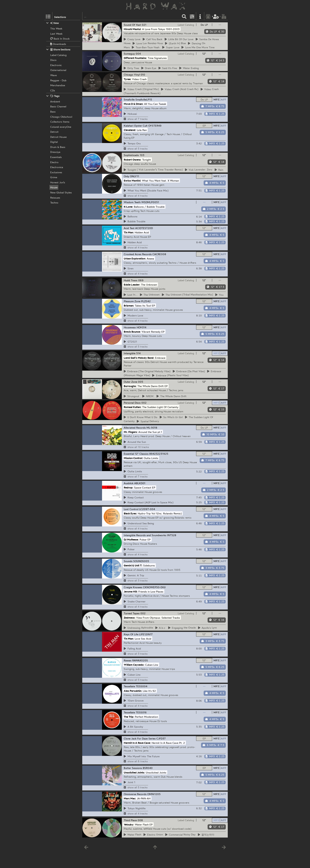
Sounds (128, 561)
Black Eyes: (130, 513)
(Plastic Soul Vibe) (170, 375)
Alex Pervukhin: (133, 691)
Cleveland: (130, 130)
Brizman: (129, 306)
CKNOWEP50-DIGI (154, 587)
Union (153, 835)
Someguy (129, 54)
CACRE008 (159, 254)
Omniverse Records (135, 794)
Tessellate (129, 686)
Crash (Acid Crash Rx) (180, 89)
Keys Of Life (131, 634)
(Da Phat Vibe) (189, 371)
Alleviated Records (135, 428)
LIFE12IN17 (146, 634)
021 (144, 25)
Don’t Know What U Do (141, 417)
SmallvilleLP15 (144, 99)
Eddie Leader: (132, 284)
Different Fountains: (135, 58)
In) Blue (175, 43)
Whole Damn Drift (172, 396)
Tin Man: (129, 232)
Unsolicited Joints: (134, 772)
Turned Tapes (132, 613)
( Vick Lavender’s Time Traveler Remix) (153, 170)
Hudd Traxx (131, 280)
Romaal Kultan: (133, 407)
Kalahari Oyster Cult (136, 126)
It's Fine (168, 68)
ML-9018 (152, 428)
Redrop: (129, 487)
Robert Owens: (133, 159)
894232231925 (159, 454)
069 (141, 280)
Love (132, 39)
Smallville (129, 99)
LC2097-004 (147, 509)
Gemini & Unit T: (133, 565)
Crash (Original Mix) (141, 89)
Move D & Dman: (134, 104)
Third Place (130, 820)
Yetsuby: (129, 824)
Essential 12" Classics (136, 454)
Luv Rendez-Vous (148, 43)
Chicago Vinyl (132, 75)
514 (138, 353)
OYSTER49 (155, 126)
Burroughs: (130, 386)
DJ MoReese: (131, 539)
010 (143, 75)
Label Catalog (186, 25)
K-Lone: (128, 206)
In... (131, 295)
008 (140, 820)
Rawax (128, 660)
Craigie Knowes (133, 587)
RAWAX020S (140, 660)
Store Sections (58, 50)
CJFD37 (161, 738)
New (53, 23)
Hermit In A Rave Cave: (137, 743)
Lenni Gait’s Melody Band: (139, 358)
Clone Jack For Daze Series (140, 738)
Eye (149, 68)
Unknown (150, 295)
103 (142, 155)
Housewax (130, 327)
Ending (189, 68)
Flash (133, 835)
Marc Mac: (130, 798)
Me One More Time (198, 47)
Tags (53, 96)
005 (141, 382)
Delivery (148, 421)
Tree (131, 68)
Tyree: (128, 79)
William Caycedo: (134, 664)
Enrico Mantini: (132, 181)
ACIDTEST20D (144, 228)
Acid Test (129, 228)
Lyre (207, 628)
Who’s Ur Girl (171, 417)
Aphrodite (138, 628)
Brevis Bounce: (132, 331)
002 (144, 403)
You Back (153, 39)
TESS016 (141, 712)
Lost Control (131, 509)
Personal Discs (132, 403)
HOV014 (141, 327)
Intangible (130, 353)
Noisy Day (181, 835)
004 (138, 54)
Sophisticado (131, 155)
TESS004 (142, 686)
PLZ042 (146, 301)
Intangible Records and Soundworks (145, 535)
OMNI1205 (154, 794)
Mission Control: (133, 458)
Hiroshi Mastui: (133, 29)
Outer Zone (130, 382)
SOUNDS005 (141, 561)
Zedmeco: (130, 617)
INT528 (172, 535)
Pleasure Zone (132, 301)
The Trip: (129, 717)
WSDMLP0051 (150, 202)
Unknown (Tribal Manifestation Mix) (188, 295)
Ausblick (129, 483)
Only (126, 176)
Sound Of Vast (132, 25)
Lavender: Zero (199, 170)
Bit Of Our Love (179, 39)
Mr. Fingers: (131, 432)
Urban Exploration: (135, 258)
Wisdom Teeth (132, 202)
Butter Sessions (133, 768)
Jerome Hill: (131, 592)
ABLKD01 (140, 483)
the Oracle (182, 628)
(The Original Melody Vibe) (147, 371)
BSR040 (148, 768)
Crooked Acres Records (138, 254)
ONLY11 (134, 176)
